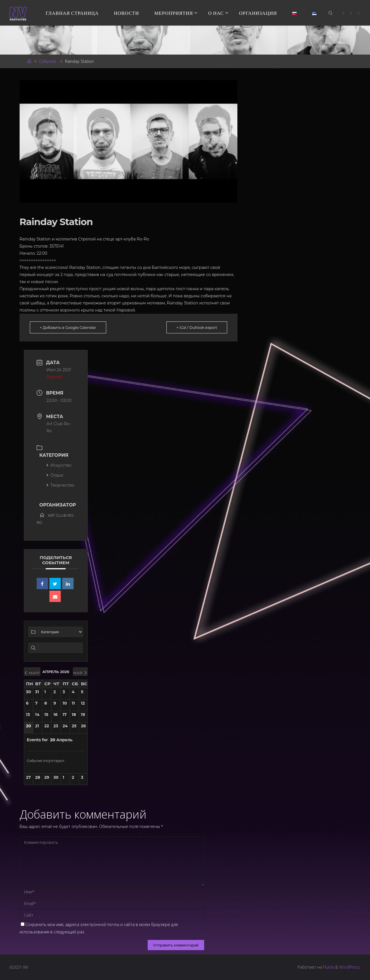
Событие (48, 61)
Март (32, 673)
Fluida (328, 967)
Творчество (60, 485)
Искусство (59, 465)
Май (81, 673)
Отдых (55, 475)
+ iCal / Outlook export (197, 327)
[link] (331, 13)
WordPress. (350, 967)
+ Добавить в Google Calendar (68, 327)
